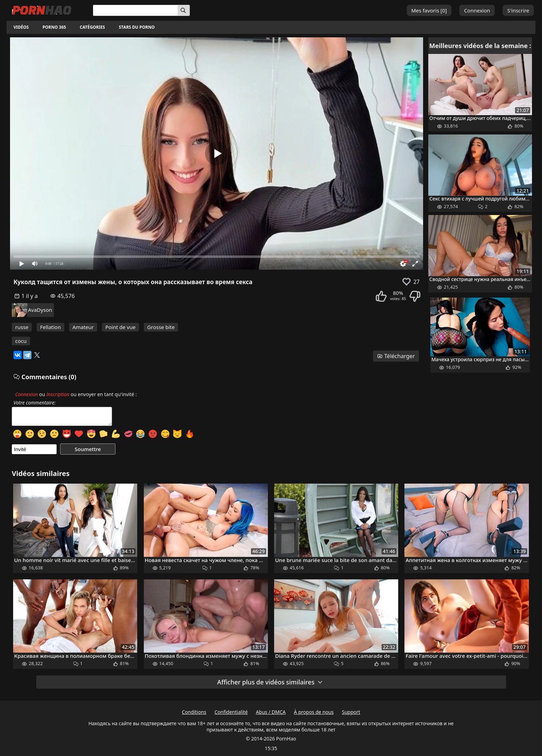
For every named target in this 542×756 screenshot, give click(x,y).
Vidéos (21, 27)
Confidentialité (231, 712)
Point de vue (121, 327)
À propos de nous (314, 712)
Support (351, 712)
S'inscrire (518, 10)
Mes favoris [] (429, 10)
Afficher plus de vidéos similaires (270, 682)
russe (22, 327)
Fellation (50, 327)
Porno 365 (54, 27)
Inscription (58, 394)
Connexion (477, 10)
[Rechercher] (184, 10)
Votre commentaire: (35, 403)
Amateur (83, 327)
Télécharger (396, 356)
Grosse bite (161, 327)
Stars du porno (137, 27)
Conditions (194, 712)
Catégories (92, 27)
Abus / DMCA (271, 712)
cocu (21, 341)
